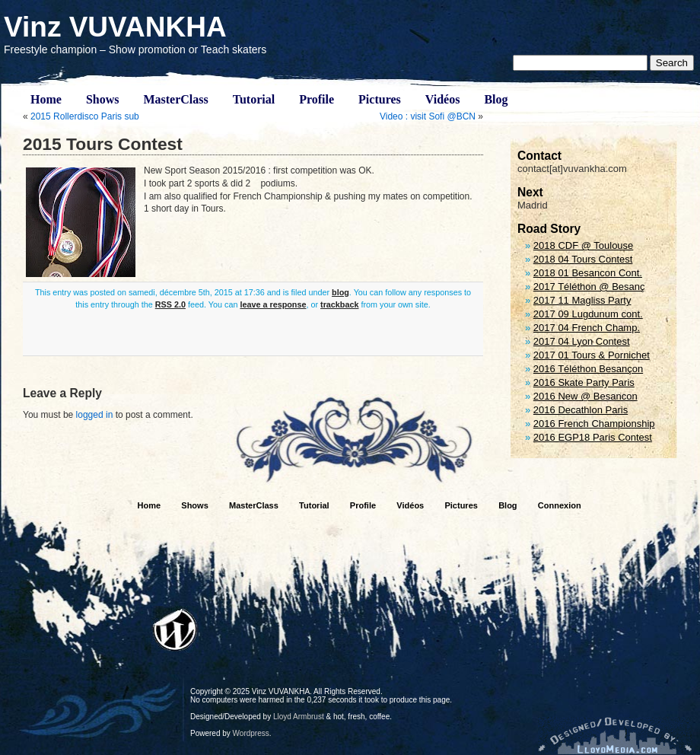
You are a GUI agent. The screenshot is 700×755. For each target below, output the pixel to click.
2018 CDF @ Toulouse (583, 245)
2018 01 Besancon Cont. (588, 273)
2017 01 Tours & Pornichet (592, 355)
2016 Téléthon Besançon (588, 369)
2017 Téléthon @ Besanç (589, 287)
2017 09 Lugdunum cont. (588, 314)
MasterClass (175, 99)
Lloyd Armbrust (299, 717)
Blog (496, 99)
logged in (95, 415)
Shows (103, 99)
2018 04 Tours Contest (583, 259)
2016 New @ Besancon (585, 396)
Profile (317, 99)
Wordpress (251, 733)
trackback (339, 304)
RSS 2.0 (170, 304)
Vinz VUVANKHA (115, 27)
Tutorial (254, 99)
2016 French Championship (594, 424)
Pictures (380, 99)
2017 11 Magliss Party (582, 300)
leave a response (273, 304)
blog (340, 292)
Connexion (560, 505)
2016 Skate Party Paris (584, 382)
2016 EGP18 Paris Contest (593, 437)
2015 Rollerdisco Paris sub (85, 116)
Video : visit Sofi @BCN (428, 116)
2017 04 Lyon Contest (582, 341)
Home (46, 99)
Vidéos (443, 99)
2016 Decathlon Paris (581, 410)
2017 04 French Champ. (587, 328)
